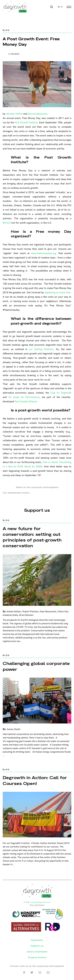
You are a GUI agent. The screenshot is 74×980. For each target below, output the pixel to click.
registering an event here (57, 293)
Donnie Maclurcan (38, 114)
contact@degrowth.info (40, 902)
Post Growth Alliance (26, 402)
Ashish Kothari (14, 612)
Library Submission (37, 952)
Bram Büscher (26, 615)
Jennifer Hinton (14, 114)
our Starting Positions (41, 349)
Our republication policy (16, 493)
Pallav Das (63, 612)
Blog (6, 30)
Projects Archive (37, 957)
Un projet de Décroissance (24, 397)
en (59, 7)
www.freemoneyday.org (43, 253)
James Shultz (13, 729)
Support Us (37, 946)
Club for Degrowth (61, 393)
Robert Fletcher (30, 612)
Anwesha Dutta (10, 615)
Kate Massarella (48, 612)
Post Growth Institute (26, 123)
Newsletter (37, 940)
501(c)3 (7, 223)
